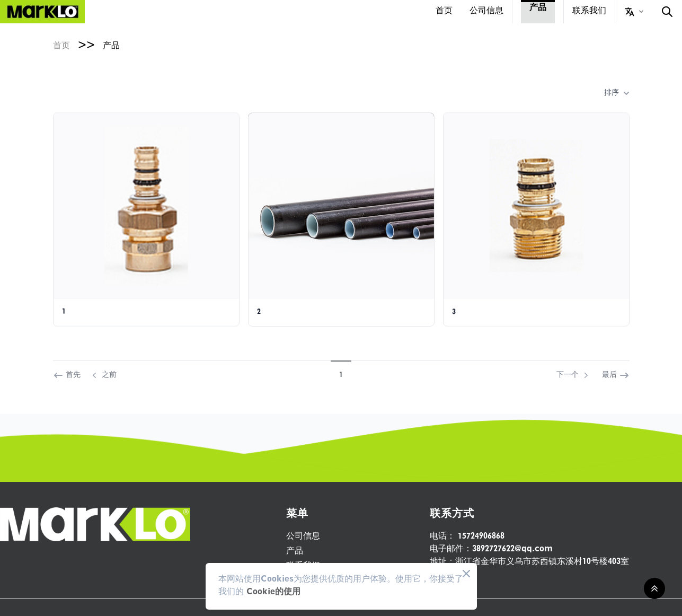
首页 (444, 12)
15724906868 (467, 537)
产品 (538, 8)
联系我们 (589, 12)
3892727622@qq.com (491, 550)
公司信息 (486, 12)
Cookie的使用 (273, 593)
